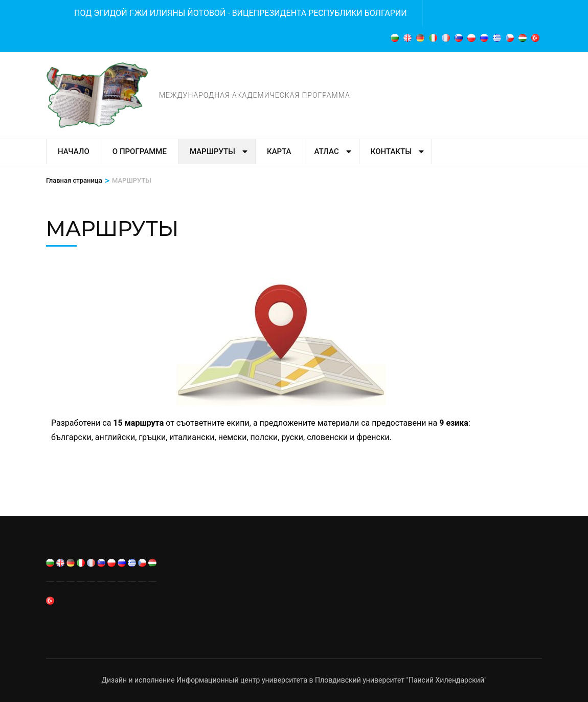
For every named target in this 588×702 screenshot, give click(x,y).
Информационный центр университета (242, 680)
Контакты (391, 151)
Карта (279, 151)
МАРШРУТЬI (212, 151)
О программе (140, 151)
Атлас (327, 151)
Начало (74, 151)
